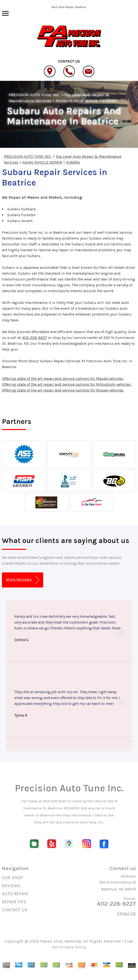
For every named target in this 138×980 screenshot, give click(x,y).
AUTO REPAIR (15, 894)
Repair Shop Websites (61, 941)
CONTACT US (15, 910)
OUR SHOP (12, 878)
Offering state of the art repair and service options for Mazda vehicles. (63, 378)
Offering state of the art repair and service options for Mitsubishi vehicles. (67, 384)
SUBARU (110, 101)
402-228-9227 (34, 338)
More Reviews (22, 580)
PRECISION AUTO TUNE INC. (34, 95)
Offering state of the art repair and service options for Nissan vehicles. (63, 390)
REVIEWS (11, 886)
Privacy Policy (73, 947)
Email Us (127, 913)
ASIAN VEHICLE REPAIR (77, 101)
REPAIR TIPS (14, 902)
